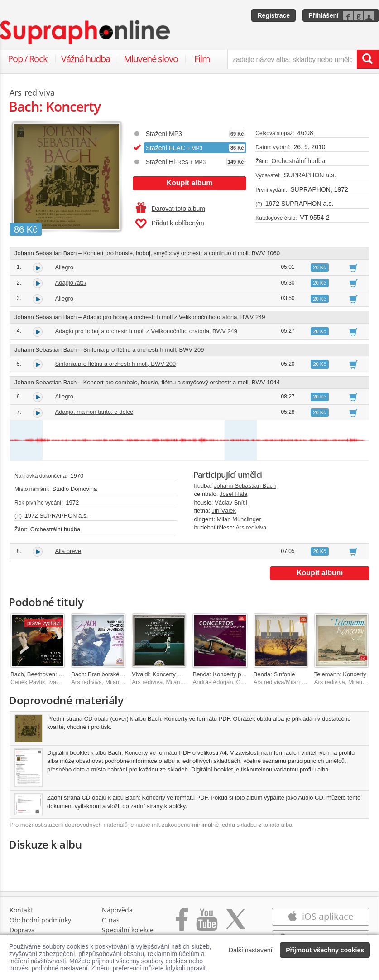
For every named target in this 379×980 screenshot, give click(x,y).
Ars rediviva (251, 527)
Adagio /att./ (71, 283)
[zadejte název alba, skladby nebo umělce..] (292, 59)
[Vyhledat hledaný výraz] (368, 59)
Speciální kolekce (128, 930)
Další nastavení (251, 950)
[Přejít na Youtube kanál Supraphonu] (206, 924)
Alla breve (68, 551)
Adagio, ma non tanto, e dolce (94, 412)
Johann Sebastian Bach (245, 486)
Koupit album (189, 183)
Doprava (22, 930)
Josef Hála (233, 494)
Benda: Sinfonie (274, 674)
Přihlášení (324, 15)
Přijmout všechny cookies (325, 950)
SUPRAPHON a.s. (310, 175)
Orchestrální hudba (298, 161)
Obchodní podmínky (40, 920)
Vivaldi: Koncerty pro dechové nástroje (182, 674)
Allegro (64, 267)
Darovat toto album (170, 209)
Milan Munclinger (239, 519)
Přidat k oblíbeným (170, 224)
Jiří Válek (224, 511)
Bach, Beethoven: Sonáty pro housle (58, 674)
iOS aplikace (320, 916)
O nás (111, 920)
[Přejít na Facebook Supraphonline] (182, 924)
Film (202, 59)
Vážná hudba (86, 59)
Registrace (273, 15)
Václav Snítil (231, 502)
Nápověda (117, 910)
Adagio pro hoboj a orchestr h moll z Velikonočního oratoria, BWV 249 (146, 331)
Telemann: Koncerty (340, 674)
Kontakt (21, 910)
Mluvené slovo (151, 59)
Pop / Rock (28, 59)
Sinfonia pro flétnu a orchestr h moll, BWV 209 (116, 364)
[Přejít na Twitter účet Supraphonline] (235, 924)
